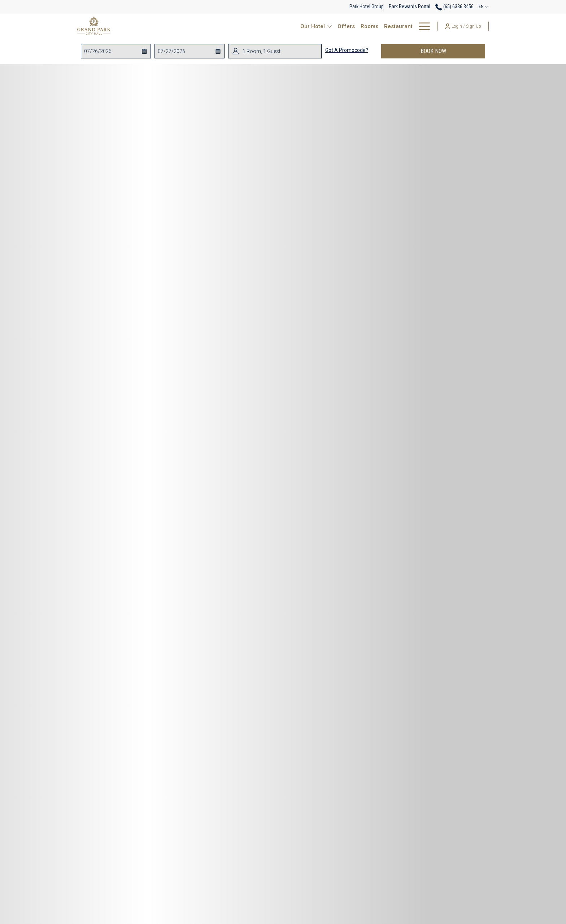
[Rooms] (285, 26)
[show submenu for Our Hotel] (246, 26)
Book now (453, 51)
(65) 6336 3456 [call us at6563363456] (454, 6)
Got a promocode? (347, 50)
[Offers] (261, 26)
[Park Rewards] (409, 26)
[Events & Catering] (356, 26)
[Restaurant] (314, 26)
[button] (113, 51)
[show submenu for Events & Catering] (385, 26)
